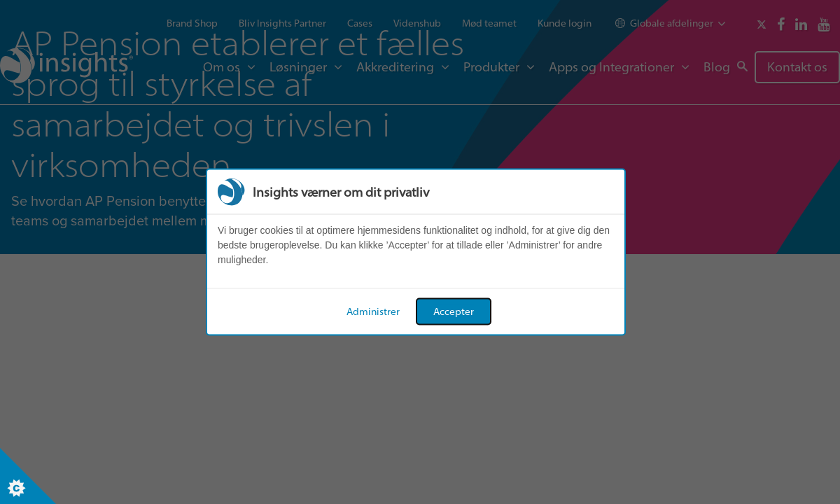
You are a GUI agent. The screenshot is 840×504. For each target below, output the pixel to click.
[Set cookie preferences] (28, 476)
